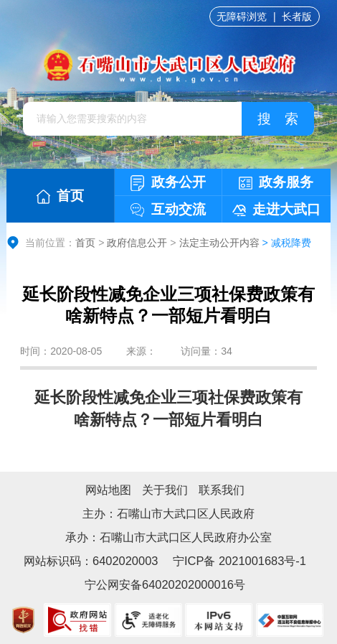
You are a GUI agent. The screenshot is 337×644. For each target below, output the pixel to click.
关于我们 (165, 490)
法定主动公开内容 (219, 243)
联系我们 (222, 490)
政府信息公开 (137, 243)
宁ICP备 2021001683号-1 (238, 561)
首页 (60, 196)
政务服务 (276, 182)
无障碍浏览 (242, 17)
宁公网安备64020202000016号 (165, 584)
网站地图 (108, 490)
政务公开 (168, 183)
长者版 (297, 17)
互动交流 (168, 209)
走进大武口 (276, 209)
